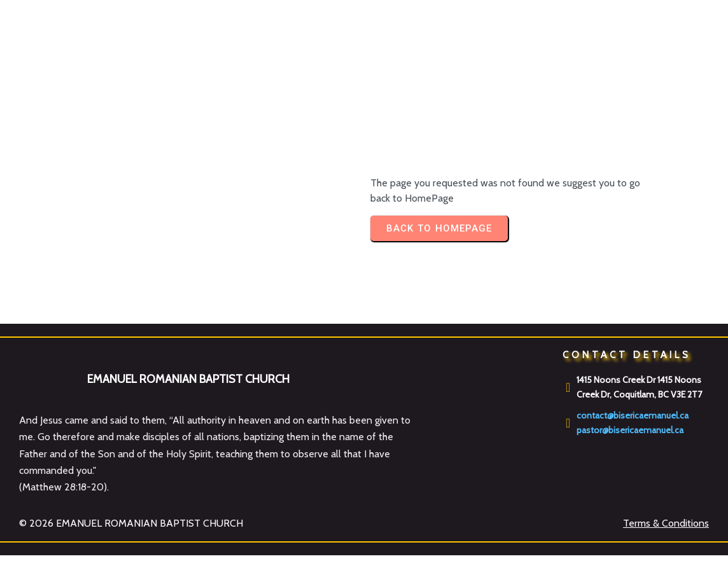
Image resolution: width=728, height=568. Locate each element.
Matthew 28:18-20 (63, 487)
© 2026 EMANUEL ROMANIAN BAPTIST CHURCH (131, 523)
